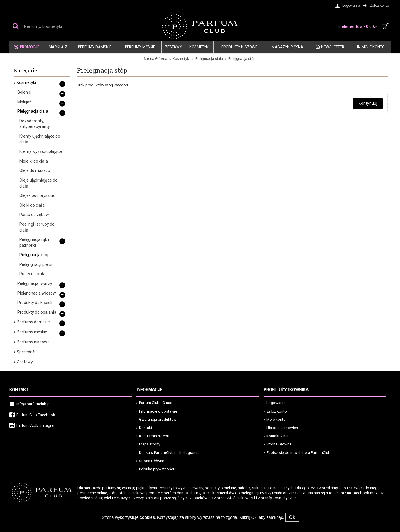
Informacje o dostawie (157, 411)
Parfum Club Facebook (32, 415)
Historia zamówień (281, 428)
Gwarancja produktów (156, 419)
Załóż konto (275, 411)
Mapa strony (148, 444)
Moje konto (275, 419)
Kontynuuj (368, 103)
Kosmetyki (181, 59)
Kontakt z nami (278, 436)
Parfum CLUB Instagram (33, 426)
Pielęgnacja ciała (209, 59)
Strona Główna (155, 59)
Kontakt (144, 428)
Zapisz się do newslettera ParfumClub (297, 453)
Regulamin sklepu (153, 436)
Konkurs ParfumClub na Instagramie (168, 453)
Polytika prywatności (155, 469)
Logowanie (274, 403)
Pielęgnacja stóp (242, 59)
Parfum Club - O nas (154, 403)
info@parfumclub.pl (30, 404)
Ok (292, 517)
